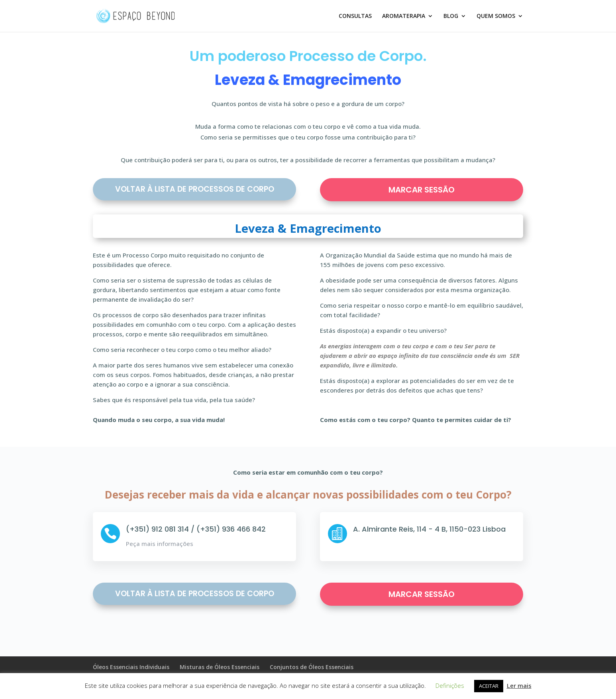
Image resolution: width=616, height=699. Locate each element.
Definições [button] (450, 685)
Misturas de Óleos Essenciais (220, 667)
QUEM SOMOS (496, 16)
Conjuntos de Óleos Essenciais (312, 667)
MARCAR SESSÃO (422, 190)
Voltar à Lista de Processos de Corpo (195, 189)
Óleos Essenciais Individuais (131, 667)
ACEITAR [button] (489, 686)
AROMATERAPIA (404, 16)
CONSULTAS (355, 16)
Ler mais (519, 685)
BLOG (451, 16)
